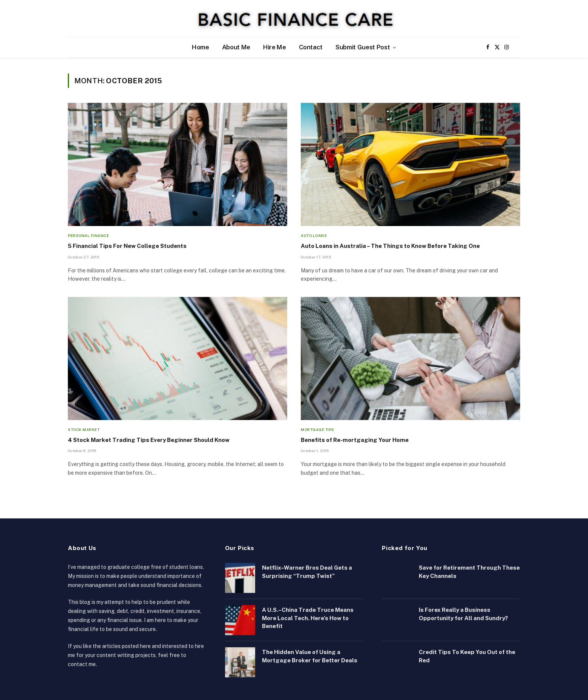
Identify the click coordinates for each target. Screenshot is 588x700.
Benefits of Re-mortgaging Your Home (355, 440)
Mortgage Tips (318, 429)
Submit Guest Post (363, 47)
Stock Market (84, 429)
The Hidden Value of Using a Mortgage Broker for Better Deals (310, 656)
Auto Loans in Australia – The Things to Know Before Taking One (390, 246)
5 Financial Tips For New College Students (127, 246)
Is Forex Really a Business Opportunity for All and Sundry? (463, 614)
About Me (236, 47)
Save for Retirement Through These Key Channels (469, 572)
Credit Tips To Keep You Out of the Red (467, 656)
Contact (311, 47)
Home (201, 47)
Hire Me (275, 47)
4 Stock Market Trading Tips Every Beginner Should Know (149, 440)
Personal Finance (88, 235)
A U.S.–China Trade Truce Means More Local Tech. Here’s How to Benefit (308, 618)
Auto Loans (314, 235)
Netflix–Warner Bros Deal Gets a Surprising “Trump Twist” (307, 572)
